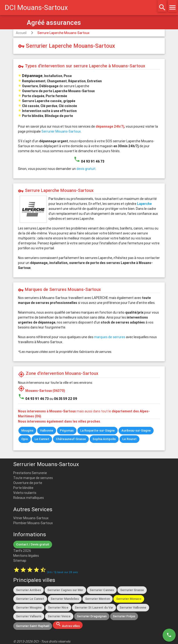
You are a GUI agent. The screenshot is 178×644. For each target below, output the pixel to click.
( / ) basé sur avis (62, 572)
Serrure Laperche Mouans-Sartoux (63, 33)
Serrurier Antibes (29, 590)
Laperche (144, 204)
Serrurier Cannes (102, 590)
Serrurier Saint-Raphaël (33, 626)
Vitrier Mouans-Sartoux (31, 518)
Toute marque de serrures (33, 478)
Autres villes (68, 625)
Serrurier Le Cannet (30, 599)
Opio (25, 439)
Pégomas (67, 430)
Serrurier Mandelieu (65, 599)
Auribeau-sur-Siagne (136, 430)
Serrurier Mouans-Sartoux (61, 131)
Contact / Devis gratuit (33, 544)
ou (63, 399)
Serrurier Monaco (129, 599)
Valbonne (47, 430)
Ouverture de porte (28, 483)
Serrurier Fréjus (124, 616)
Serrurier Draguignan (92, 616)
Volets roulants (25, 493)
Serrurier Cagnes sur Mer (65, 590)
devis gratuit (86, 169)
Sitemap (20, 561)
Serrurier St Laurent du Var (94, 607)
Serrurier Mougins (29, 607)
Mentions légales (26, 556)
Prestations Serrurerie (30, 473)
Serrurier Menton (98, 599)
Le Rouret (129, 439)
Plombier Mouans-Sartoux (33, 523)
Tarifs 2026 (22, 551)
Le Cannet (42, 439)
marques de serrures (110, 337)
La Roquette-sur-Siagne (98, 430)
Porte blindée (23, 488)
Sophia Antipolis (104, 439)
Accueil (21, 33)
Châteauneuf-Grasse (71, 439)
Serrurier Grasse (132, 590)
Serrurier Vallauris (29, 616)
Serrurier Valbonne (133, 607)
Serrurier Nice (58, 607)
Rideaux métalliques (29, 498)
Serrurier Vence (59, 616)
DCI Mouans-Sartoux (36, 8)
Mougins (27, 430)
